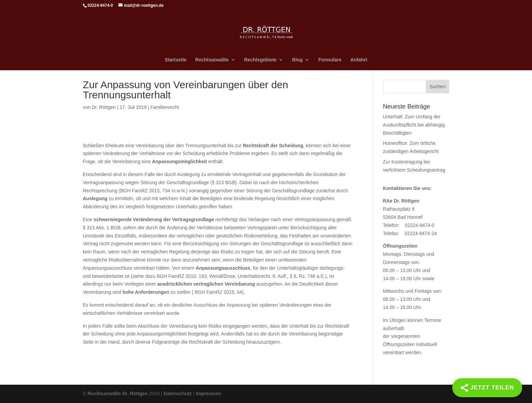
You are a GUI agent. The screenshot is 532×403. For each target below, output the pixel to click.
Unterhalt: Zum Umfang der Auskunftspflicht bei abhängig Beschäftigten (414, 125)
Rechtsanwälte (212, 60)
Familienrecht (165, 107)
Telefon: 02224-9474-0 (409, 225)
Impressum (208, 394)
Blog (297, 60)
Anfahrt (359, 60)
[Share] (487, 388)
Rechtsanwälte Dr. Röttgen (118, 394)
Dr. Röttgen (104, 107)
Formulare (330, 60)
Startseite (176, 60)
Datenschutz (178, 394)
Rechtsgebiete (260, 60)
